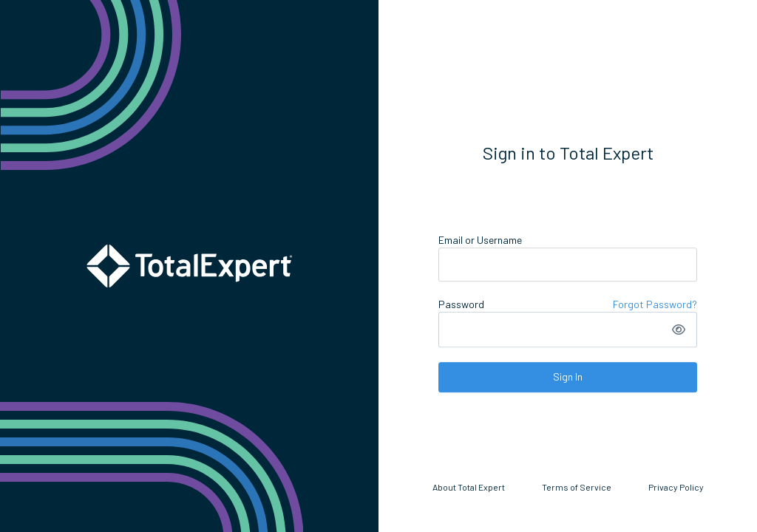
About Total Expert (469, 487)
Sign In (568, 376)
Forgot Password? (655, 304)
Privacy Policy (676, 487)
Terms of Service (577, 487)
